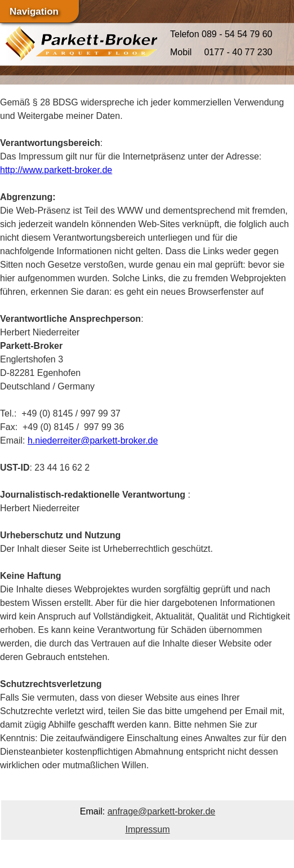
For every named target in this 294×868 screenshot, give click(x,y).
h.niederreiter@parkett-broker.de (93, 440)
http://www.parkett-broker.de (56, 170)
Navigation (34, 12)
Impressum (147, 829)
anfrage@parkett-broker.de (161, 811)
